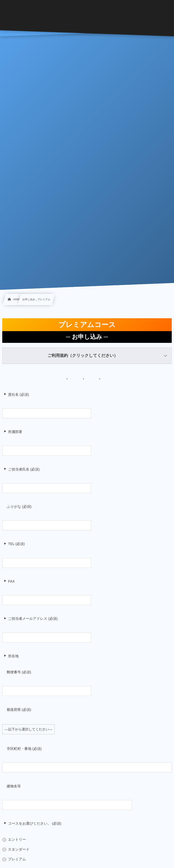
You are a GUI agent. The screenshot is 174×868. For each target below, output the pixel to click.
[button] (87, 356)
